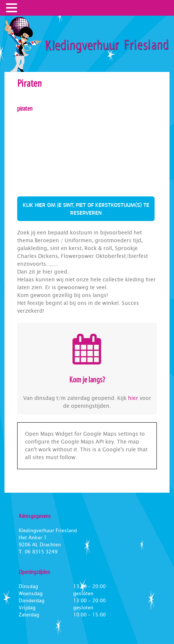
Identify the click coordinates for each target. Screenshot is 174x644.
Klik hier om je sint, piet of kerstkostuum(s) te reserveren (86, 209)
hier (133, 398)
